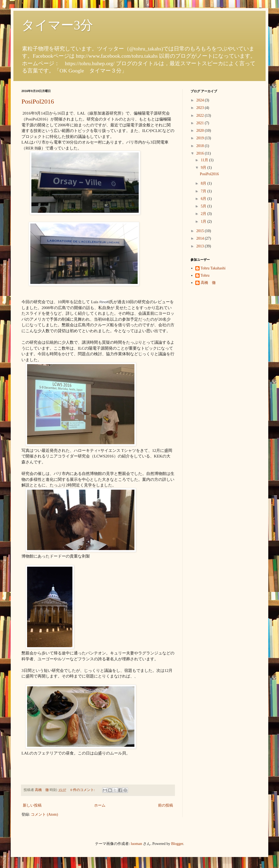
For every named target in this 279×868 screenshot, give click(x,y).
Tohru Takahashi (213, 268)
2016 (201, 153)
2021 (201, 123)
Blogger (177, 844)
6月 (204, 199)
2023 (201, 108)
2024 (201, 100)
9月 (204, 168)
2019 (201, 138)
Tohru (205, 275)
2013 (201, 246)
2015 (201, 231)
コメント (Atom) (44, 814)
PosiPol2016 (38, 101)
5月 (204, 206)
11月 (205, 160)
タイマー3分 (57, 25)
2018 (201, 146)
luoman (137, 844)
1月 (204, 221)
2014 (201, 238)
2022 (201, 116)
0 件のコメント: (83, 790)
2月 (204, 214)
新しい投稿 (32, 805)
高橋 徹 (208, 283)
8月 (204, 183)
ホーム (100, 805)
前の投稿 (166, 805)
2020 (201, 131)
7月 (204, 191)
